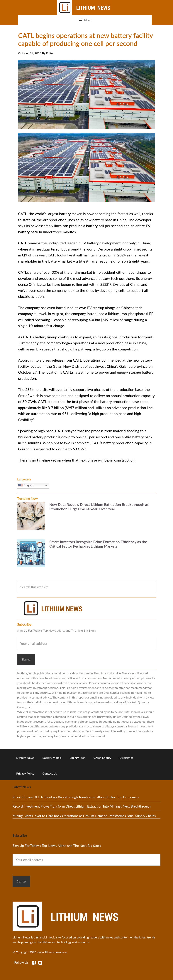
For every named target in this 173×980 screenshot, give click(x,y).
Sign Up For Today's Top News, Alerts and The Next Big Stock (57, 630)
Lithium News (85, 7)
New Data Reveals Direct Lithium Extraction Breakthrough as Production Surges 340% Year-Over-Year (99, 507)
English (26, 486)
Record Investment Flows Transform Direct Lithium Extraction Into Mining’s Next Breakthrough (82, 806)
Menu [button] (88, 20)
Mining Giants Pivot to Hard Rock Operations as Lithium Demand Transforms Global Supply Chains (84, 816)
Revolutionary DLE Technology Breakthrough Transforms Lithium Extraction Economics (76, 797)
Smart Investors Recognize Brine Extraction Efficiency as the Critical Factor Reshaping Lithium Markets (98, 544)
